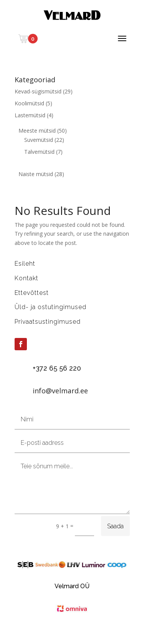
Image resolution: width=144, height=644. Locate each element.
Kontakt (26, 278)
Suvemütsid (39, 140)
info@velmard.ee (60, 391)
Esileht (25, 264)
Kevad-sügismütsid (38, 91)
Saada (115, 526)
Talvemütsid (39, 152)
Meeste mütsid (37, 131)
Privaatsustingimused (48, 322)
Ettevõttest (32, 293)
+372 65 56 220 (57, 368)
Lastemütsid (30, 115)
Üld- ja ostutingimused (50, 307)
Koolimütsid (29, 103)
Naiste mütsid (36, 174)
